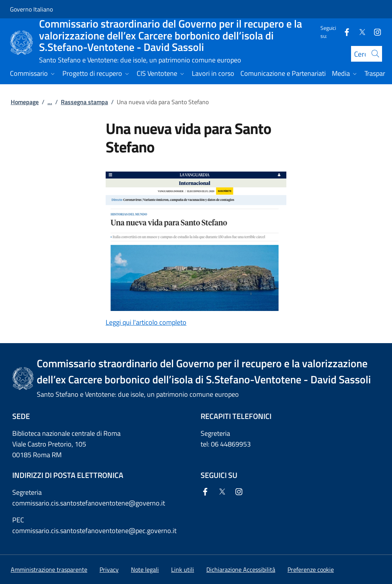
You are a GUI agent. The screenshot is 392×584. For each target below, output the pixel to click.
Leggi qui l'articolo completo (146, 322)
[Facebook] (344, 32)
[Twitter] (359, 32)
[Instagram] (374, 32)
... (50, 102)
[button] (311, 569)
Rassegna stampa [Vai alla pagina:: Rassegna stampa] (84, 102)
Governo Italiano (31, 9)
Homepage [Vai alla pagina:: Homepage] (25, 102)
